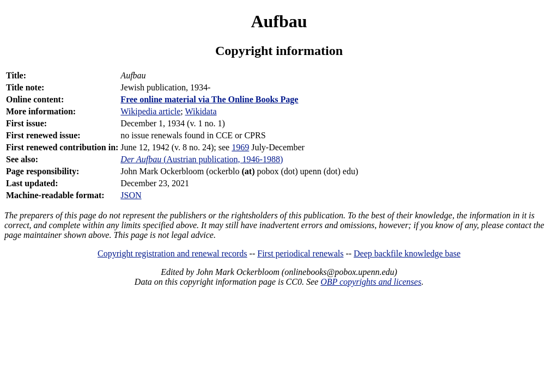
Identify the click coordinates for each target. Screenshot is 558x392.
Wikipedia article (150, 111)
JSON (131, 195)
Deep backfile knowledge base (407, 253)
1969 (240, 147)
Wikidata (201, 111)
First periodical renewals (300, 253)
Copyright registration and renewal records (172, 253)
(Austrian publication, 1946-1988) (202, 159)
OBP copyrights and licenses (371, 282)
